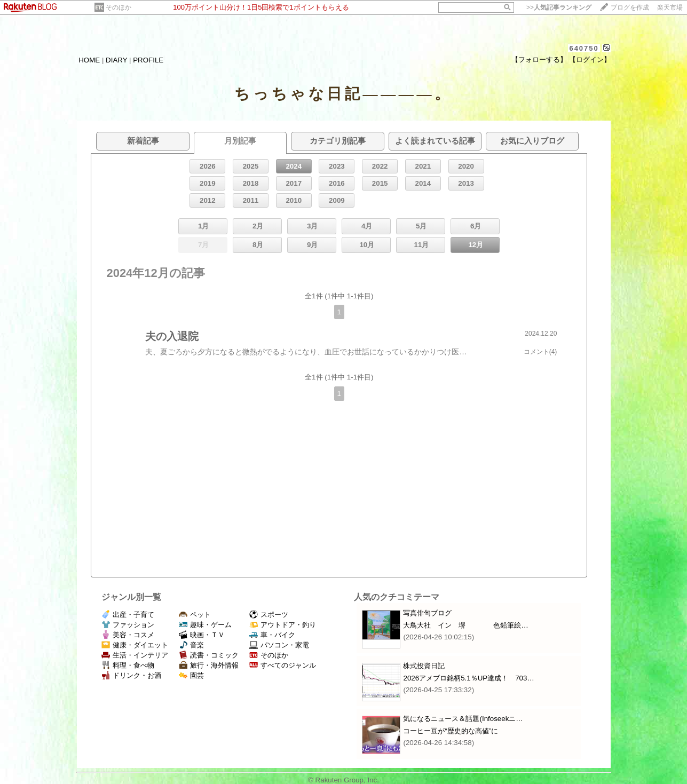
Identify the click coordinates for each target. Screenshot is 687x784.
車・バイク (272, 635)
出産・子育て (128, 615)
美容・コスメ (128, 635)
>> (559, 7)
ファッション (128, 625)
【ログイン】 (590, 60)
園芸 (191, 675)
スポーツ (269, 615)
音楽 (191, 645)
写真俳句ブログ (427, 613)
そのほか (119, 7)
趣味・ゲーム (205, 625)
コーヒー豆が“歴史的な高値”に (451, 731)
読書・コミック (209, 655)
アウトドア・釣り (283, 625)
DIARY (116, 60)
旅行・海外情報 (209, 665)
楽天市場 (670, 7)
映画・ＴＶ (202, 635)
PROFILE (148, 60)
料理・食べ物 (128, 665)
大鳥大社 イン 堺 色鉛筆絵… (465, 625)
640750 (584, 48)
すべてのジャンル (283, 665)
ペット (195, 615)
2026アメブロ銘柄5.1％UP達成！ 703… (468, 678)
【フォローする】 (539, 60)
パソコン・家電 (279, 645)
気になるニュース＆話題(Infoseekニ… (463, 719)
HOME (89, 60)
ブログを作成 (630, 7)
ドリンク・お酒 (131, 675)
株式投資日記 (424, 666)
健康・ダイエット (135, 645)
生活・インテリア (135, 655)
